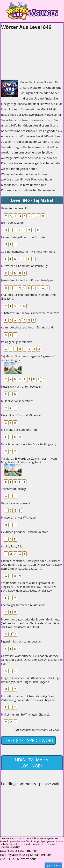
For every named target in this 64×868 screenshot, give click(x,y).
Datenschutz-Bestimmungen (19, 851)
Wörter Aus (29, 859)
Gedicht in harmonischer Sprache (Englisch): (29, 444)
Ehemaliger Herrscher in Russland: (23, 605)
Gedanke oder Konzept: (16, 503)
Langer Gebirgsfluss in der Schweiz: (23, 237)
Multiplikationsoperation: (17, 401)
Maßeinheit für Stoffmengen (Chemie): (25, 715)
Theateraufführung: (13, 489)
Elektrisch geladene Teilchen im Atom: (25, 532)
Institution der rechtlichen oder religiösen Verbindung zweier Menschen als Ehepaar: (28, 698)
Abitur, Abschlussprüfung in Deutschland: (27, 327)
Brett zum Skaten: (12, 223)
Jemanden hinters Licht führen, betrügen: (27, 280)
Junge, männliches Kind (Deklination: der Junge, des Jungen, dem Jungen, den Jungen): (31, 680)
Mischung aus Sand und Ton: (19, 430)
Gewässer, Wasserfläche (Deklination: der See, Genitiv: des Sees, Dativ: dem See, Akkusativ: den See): (32, 660)
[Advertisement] (27, 54)
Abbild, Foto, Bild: (12, 546)
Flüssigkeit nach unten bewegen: (22, 387)
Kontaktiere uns (41, 855)
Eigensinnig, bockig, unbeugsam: (22, 641)
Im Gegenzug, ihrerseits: (16, 342)
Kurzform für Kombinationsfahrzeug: (24, 266)
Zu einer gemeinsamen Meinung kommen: (28, 252)
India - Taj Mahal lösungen (32, 763)
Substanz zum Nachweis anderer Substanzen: (30, 313)
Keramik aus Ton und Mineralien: (22, 415)
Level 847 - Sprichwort (29, 740)
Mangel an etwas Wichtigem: (19, 518)
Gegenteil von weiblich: (16, 208)
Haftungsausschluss (13, 855)
